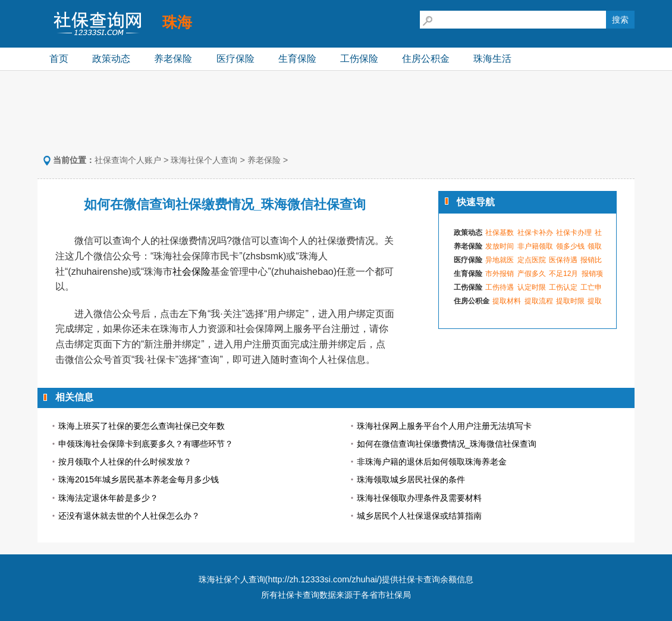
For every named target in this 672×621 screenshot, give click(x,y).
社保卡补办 (535, 233)
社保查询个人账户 (128, 160)
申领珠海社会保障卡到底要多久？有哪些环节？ (146, 444)
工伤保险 (359, 59)
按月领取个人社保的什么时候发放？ (125, 462)
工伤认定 (563, 287)
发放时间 (500, 246)
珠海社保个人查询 (204, 160)
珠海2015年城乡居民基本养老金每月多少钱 (139, 479)
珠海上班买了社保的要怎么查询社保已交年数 (142, 426)
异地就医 (500, 260)
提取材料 (507, 301)
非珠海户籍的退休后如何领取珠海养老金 (432, 462)
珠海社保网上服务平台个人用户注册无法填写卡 (444, 426)
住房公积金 (426, 59)
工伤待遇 (500, 287)
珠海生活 (492, 59)
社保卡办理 (574, 233)
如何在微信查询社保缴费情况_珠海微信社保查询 (447, 444)
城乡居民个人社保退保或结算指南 (419, 516)
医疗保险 (235, 59)
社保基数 (500, 233)
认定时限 (532, 287)
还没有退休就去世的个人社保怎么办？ (129, 516)
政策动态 (111, 59)
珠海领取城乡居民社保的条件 (411, 479)
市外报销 (500, 274)
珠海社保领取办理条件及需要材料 (419, 498)
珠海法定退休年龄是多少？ (108, 498)
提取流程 (539, 301)
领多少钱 (570, 246)
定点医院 (532, 260)
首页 (59, 59)
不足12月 (563, 274)
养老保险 (173, 59)
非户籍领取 (535, 246)
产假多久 (532, 274)
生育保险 (297, 59)
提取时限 (570, 301)
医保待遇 (563, 260)
